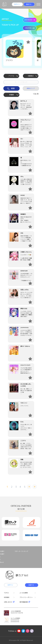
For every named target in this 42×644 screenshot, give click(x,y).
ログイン (17, 4)
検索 (11, 88)
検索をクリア (31, 88)
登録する (29, 4)
